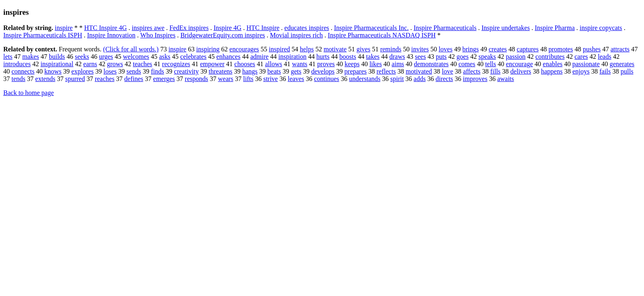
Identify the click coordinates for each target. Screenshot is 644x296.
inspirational (57, 64)
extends (45, 79)
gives (363, 49)
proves (326, 64)
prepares (356, 71)
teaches (143, 64)
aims (398, 64)
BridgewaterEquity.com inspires (223, 35)
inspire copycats (601, 28)
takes (373, 57)
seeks (82, 57)
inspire (64, 28)
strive (271, 79)
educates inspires (307, 28)
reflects (386, 71)
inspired (280, 49)
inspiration (292, 57)
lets (8, 57)
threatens (221, 71)
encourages (244, 49)
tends (18, 79)
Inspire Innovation (111, 35)
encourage (520, 64)
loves (446, 49)
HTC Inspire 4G (106, 28)
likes (375, 64)
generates (622, 64)
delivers (521, 71)
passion (516, 57)
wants (300, 64)
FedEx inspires (189, 28)
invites (420, 49)
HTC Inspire (263, 28)
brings (471, 49)
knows (53, 71)
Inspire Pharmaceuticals (445, 28)
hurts (323, 57)
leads (605, 57)
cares (581, 57)
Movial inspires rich (296, 35)
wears (226, 79)
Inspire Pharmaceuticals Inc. (371, 28)
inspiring (208, 49)
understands (365, 79)
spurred (75, 79)
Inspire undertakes (506, 28)
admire (259, 57)
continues (326, 79)
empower (212, 64)
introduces (17, 64)
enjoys (581, 71)
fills (496, 71)
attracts (620, 49)
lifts (248, 79)
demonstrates (431, 64)
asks (165, 57)
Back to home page (29, 93)
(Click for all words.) (131, 49)
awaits (506, 79)
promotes (561, 49)
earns (90, 64)
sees (420, 57)
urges (106, 57)
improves (475, 79)
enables (553, 64)
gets (296, 71)
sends (134, 71)
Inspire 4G (228, 28)
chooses (245, 64)
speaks (487, 57)
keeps (352, 64)
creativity (186, 71)
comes (467, 64)
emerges (164, 79)
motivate (335, 49)
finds (158, 71)
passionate (586, 64)
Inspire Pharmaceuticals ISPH (43, 35)
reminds (391, 49)
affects (471, 71)
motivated (419, 71)
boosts (348, 57)
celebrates (193, 57)
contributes (550, 57)
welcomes (136, 57)
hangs (250, 71)
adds (420, 79)
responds (197, 79)
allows (274, 64)
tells (491, 64)
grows (115, 64)
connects (23, 71)
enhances (229, 57)
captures (528, 49)
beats (274, 71)
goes (463, 57)
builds (57, 57)
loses (110, 71)
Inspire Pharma (555, 28)
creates (498, 49)
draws (397, 57)
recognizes (176, 64)
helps (307, 49)
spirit (397, 79)
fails (605, 71)
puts (441, 57)
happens (552, 71)
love (448, 71)
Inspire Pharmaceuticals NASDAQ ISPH (382, 35)
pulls (627, 71)
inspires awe (148, 28)
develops (323, 71)
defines (134, 79)
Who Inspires (158, 35)
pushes (592, 49)
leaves (296, 79)
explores (83, 71)
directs (444, 79)
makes (31, 57)
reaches (105, 79)
